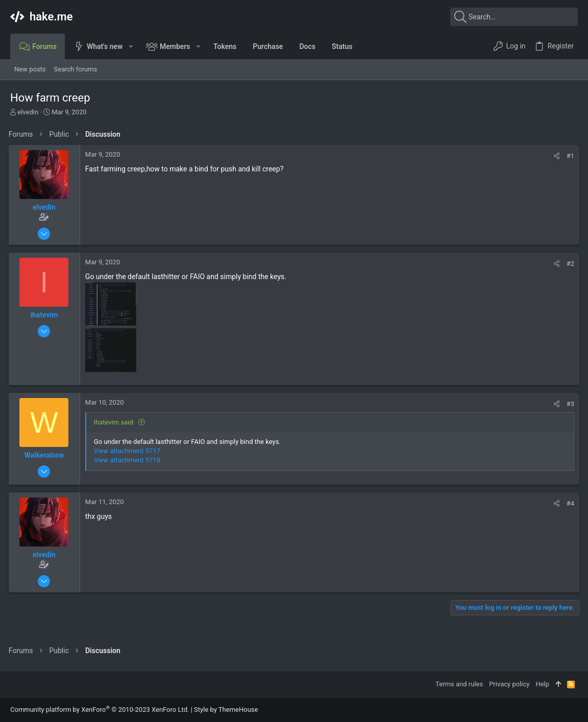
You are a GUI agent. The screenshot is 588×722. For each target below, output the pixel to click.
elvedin (28, 112)
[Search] (514, 17)
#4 (569, 503)
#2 (569, 264)
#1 (569, 156)
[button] (130, 46)
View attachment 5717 (129, 451)
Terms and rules (459, 684)
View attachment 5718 (129, 460)
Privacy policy (509, 684)
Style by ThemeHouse (226, 709)
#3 (569, 404)
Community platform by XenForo (100, 709)
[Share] (555, 156)
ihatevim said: (116, 422)
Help (542, 684)
